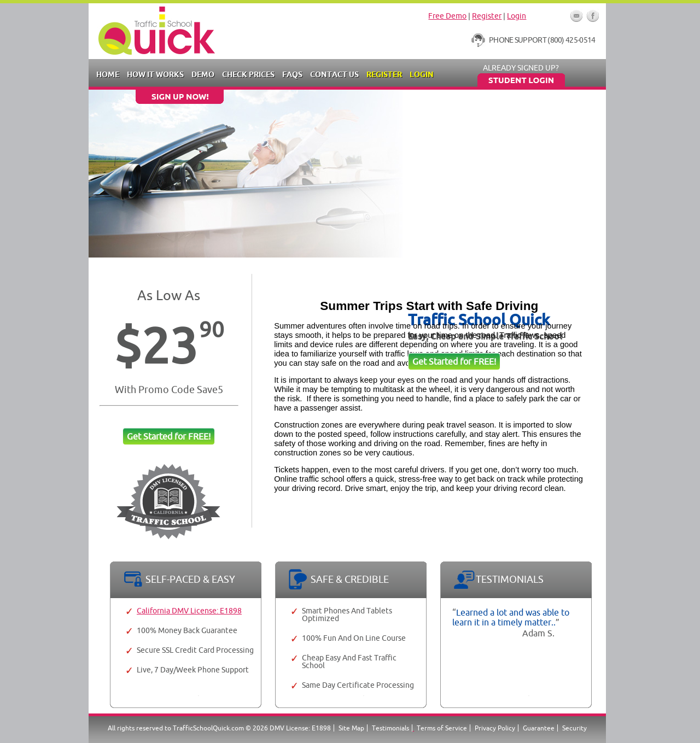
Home (108, 74)
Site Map (351, 728)
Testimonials (390, 728)
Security (574, 728)
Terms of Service (442, 728)
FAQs (292, 74)
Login (517, 16)
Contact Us (334, 74)
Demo (203, 74)
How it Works (155, 74)
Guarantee (539, 728)
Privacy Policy (495, 728)
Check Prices (248, 74)
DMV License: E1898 (300, 728)
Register (487, 16)
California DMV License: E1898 (189, 611)
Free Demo (447, 16)
